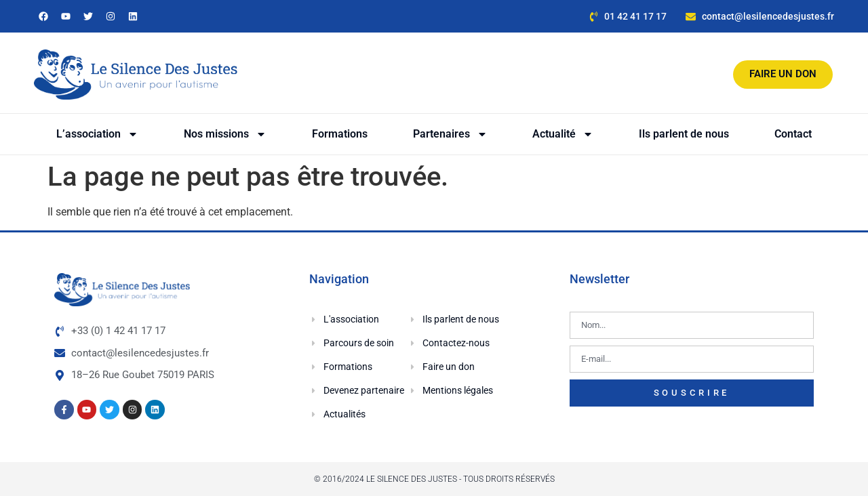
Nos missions (225, 134)
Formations (340, 134)
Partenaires (450, 134)
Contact (793, 134)
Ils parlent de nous (684, 134)
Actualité (563, 134)
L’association (97, 134)
